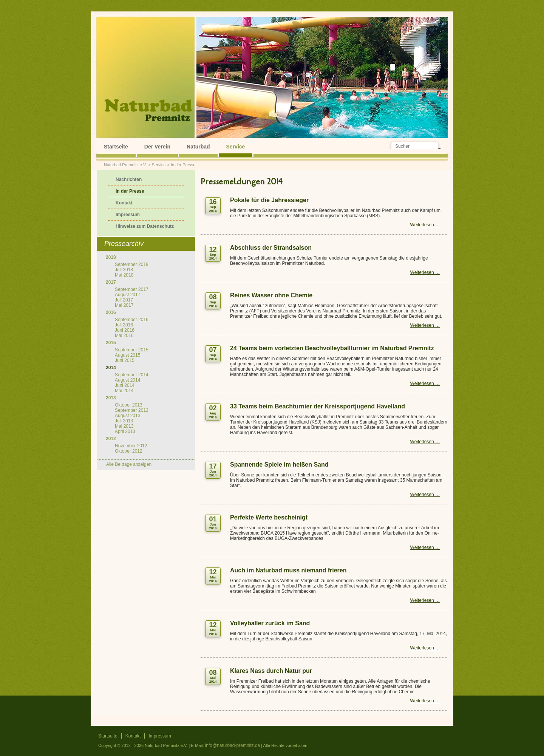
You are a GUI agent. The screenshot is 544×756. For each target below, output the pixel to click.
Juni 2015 (125, 360)
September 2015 (132, 350)
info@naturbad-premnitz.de (233, 745)
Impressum (128, 215)
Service (236, 147)
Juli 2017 (124, 300)
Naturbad (198, 147)
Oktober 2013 (129, 405)
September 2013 (132, 410)
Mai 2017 (124, 305)
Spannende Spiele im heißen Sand (279, 465)
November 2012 (131, 446)
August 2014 (127, 380)
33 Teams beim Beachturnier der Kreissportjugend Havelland (318, 406)
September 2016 (132, 320)
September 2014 (132, 375)
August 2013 (127, 416)
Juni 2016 (125, 330)
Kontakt (124, 203)
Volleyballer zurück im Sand (270, 623)
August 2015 (127, 355)
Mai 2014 (124, 391)
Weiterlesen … (425, 225)
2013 (111, 398)
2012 (111, 439)
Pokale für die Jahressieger (269, 200)
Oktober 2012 (129, 451)
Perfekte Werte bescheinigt (269, 517)
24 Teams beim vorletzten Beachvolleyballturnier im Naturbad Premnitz (332, 348)
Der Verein (157, 147)
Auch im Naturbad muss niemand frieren (288, 570)
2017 (111, 282)
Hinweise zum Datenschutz (145, 226)
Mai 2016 (124, 335)
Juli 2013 (124, 421)
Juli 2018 (124, 270)
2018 (111, 257)
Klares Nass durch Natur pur (271, 671)
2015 (111, 343)
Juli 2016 (124, 325)
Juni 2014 (125, 385)
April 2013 (125, 431)
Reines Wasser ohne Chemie (271, 295)
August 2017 (127, 295)
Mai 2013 (124, 426)
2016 (111, 312)
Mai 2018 (124, 275)
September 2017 (132, 289)
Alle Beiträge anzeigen (129, 464)
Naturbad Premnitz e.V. (125, 165)
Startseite (116, 147)
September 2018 (132, 264)
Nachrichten (129, 179)
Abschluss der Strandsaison (271, 248)
